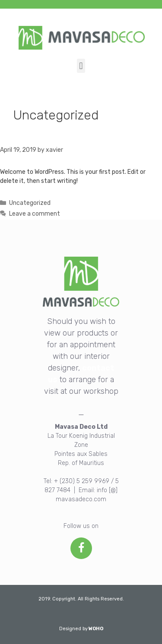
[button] (81, 66)
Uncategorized (30, 203)
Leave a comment (35, 214)
